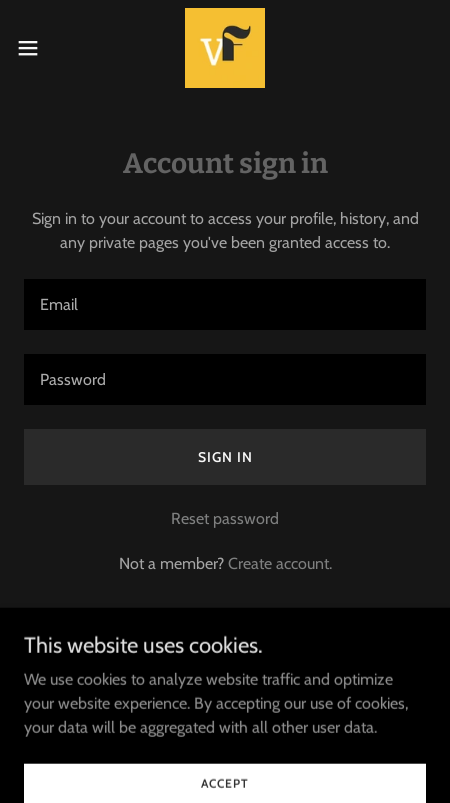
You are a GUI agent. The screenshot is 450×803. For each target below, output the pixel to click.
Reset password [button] (225, 518)
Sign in (225, 457)
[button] (40, 48)
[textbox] (225, 304)
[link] (225, 48)
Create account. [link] (280, 563)
